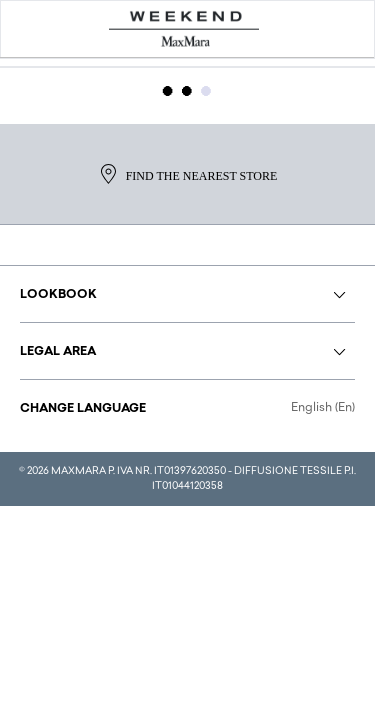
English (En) (323, 408)
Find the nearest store (188, 174)
